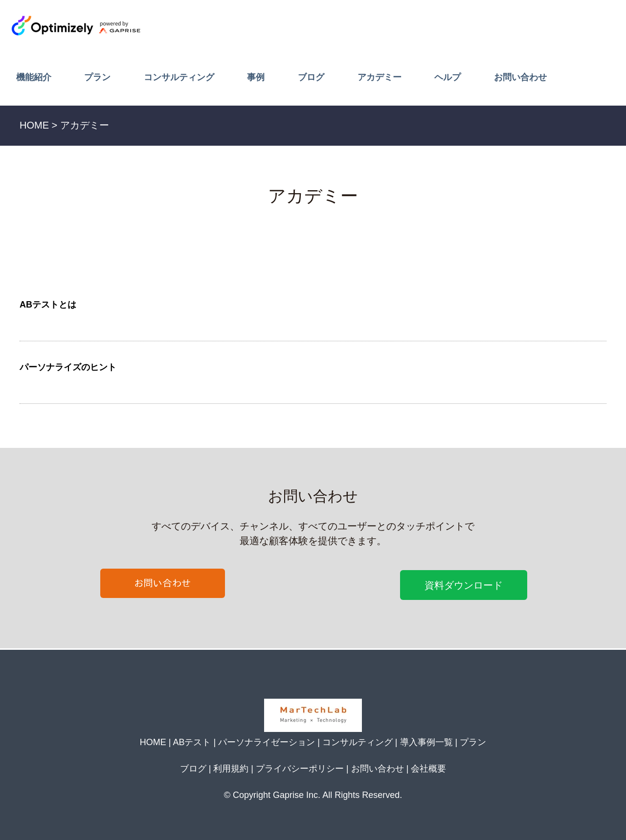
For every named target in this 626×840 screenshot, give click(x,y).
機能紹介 (34, 77)
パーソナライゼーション (267, 742)
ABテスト (192, 742)
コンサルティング (179, 77)
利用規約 (231, 769)
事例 (256, 77)
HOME (153, 742)
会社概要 (428, 769)
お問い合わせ (520, 77)
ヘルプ (447, 77)
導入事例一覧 (426, 742)
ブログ (311, 77)
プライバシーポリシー (300, 769)
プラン (97, 77)
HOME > (38, 125)
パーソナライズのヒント (68, 367)
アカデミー (380, 77)
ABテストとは (48, 305)
